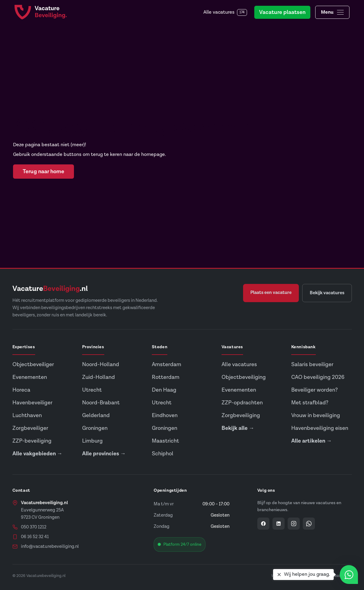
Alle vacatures (225, 12)
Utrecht (92, 390)
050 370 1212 (34, 527)
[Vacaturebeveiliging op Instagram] (294, 524)
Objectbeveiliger (33, 364)
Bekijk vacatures (327, 293)
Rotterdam (166, 377)
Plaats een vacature (271, 293)
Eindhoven (165, 415)
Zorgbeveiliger (30, 428)
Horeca (21, 390)
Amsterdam (167, 364)
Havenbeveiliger (32, 403)
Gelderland (96, 415)
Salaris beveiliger (312, 364)
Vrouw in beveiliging (316, 415)
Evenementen (30, 377)
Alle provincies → (104, 454)
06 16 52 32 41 (35, 537)
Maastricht (165, 441)
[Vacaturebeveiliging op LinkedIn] (279, 524)
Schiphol (163, 454)
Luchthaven (27, 415)
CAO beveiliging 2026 (318, 377)
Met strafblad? (310, 403)
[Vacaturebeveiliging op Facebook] (263, 524)
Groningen (95, 428)
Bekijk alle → (238, 428)
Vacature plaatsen (282, 12)
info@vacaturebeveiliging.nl (50, 546)
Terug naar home (43, 172)
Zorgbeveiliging (241, 415)
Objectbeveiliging (244, 377)
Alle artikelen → (312, 441)
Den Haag (164, 390)
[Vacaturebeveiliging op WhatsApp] (309, 524)
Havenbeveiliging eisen (320, 428)
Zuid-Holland (99, 377)
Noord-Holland (101, 364)
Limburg (92, 441)
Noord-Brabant (101, 403)
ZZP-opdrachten (242, 403)
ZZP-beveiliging (32, 441)
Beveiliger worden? (314, 390)
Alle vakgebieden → (37, 454)
